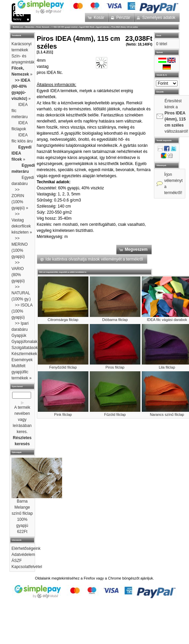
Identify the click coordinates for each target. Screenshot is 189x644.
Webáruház (30, 27)
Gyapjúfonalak (24, 342)
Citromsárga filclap (63, 320)
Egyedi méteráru (103, 27)
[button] (97, 18)
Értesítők (160, 92)
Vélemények (161, 165)
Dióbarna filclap (115, 320)
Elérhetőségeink (26, 548)
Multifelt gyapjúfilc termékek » (21, 372)
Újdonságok (17, 452)
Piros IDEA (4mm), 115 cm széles (125, 27)
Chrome (115, 578)
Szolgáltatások (25, 348)
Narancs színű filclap (167, 414)
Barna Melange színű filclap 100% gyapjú (22, 513)
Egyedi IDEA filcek (87, 27)
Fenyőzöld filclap (63, 367)
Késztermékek (24, 354)
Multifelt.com (18, 27)
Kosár (159, 35)
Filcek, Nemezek (43, 27)
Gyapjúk (19, 336)
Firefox (89, 578)
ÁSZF (17, 561)
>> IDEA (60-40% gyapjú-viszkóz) (64, 27)
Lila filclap (167, 367)
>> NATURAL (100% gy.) (21, 293)
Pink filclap (63, 414)
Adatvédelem (23, 555)
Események (22, 360)
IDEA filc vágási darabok (167, 320)
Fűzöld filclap (115, 414)
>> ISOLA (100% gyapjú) (22, 311)
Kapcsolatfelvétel (27, 567)
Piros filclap (115, 367)
